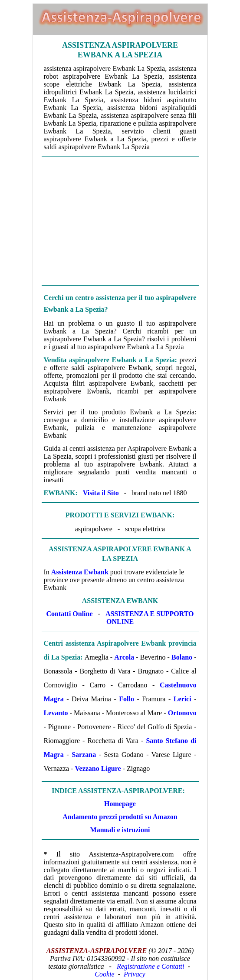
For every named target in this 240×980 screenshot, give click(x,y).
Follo (127, 699)
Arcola (124, 657)
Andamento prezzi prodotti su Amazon (120, 817)
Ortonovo (182, 713)
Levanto (56, 713)
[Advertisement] (120, 221)
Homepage (120, 804)
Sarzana (84, 755)
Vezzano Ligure (98, 768)
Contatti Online (69, 614)
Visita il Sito (101, 493)
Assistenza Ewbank (80, 572)
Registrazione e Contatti (151, 966)
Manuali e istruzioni (120, 830)
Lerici (182, 699)
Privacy (135, 974)
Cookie (104, 974)
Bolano (182, 657)
